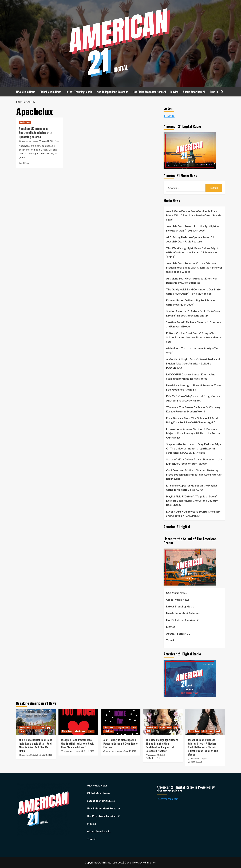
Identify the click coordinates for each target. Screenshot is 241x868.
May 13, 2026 (89, 751)
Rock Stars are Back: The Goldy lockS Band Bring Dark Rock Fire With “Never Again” (192, 420)
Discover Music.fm (167, 799)
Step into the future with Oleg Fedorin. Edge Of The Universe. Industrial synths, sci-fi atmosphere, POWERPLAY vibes (194, 448)
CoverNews (132, 862)
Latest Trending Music (79, 92)
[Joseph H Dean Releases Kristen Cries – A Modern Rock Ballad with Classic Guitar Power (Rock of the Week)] (205, 722)
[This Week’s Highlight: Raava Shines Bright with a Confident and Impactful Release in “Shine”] (163, 722)
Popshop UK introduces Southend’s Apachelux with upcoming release (35, 133)
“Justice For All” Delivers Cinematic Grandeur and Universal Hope (194, 324)
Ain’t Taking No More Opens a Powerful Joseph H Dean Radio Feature (190, 239)
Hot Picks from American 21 (149, 92)
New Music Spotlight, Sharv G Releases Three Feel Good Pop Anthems (194, 387)
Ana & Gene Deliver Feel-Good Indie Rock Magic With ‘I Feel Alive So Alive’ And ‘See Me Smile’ (194, 215)
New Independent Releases (112, 92)
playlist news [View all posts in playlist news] (39, 727)
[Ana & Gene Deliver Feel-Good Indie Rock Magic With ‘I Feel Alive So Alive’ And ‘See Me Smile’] (36, 722)
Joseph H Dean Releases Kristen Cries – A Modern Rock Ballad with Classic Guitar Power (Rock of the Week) (194, 267)
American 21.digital (30, 141)
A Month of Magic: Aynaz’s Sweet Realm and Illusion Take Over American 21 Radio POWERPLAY (193, 363)
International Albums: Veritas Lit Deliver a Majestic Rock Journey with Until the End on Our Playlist (193, 433)
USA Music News (26, 92)
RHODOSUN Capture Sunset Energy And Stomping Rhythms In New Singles (191, 376)
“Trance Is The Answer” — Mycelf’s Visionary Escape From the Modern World (193, 409)
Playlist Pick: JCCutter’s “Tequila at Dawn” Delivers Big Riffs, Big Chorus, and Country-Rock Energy (192, 501)
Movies (174, 92)
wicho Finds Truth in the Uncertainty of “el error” (192, 350)
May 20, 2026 (47, 755)
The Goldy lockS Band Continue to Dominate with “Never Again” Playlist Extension (193, 291)
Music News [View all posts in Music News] (25, 122)
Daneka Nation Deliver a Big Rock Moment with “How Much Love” (192, 302)
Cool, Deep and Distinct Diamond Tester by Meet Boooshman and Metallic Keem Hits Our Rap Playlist (194, 474)
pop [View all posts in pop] (49, 727)
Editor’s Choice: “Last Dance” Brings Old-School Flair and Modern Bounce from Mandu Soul (194, 337)
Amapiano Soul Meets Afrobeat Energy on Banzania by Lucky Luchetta (192, 281)
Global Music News (50, 92)
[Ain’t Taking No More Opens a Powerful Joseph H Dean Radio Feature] (121, 722)
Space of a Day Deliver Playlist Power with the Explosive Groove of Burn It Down (194, 461)
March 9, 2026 (196, 762)
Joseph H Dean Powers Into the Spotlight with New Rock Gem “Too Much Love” (194, 228)
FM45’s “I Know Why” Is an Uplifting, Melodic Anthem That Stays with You (193, 398)
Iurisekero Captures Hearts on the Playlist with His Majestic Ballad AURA (192, 488)
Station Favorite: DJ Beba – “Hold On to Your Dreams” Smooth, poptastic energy (193, 313)
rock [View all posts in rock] (22, 731)
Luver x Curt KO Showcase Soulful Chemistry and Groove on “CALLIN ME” (193, 514)
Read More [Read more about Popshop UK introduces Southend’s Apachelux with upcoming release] (24, 163)
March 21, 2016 (48, 141)
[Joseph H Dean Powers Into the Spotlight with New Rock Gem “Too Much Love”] (78, 722)
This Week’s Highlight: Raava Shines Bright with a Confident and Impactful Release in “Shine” (192, 252)
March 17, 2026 (154, 758)
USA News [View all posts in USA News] (109, 731)
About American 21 (194, 92)
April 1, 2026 (131, 751)
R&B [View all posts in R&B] (149, 731)
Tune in (214, 92)
